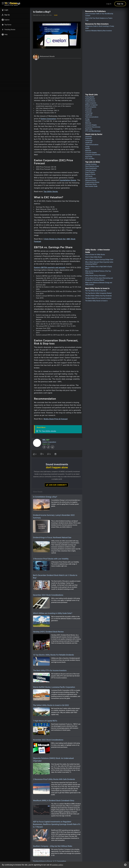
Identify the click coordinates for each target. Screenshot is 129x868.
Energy (87, 119)
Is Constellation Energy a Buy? (45, 497)
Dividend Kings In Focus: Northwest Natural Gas (52, 537)
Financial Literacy (91, 170)
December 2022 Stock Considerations (48, 595)
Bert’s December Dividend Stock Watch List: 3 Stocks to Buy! (55, 577)
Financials (88, 111)
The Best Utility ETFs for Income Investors (50, 670)
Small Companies (91, 107)
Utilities (88, 121)
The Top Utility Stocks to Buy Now (96, 291)
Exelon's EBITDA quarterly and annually (50, 268)
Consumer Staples (91, 125)
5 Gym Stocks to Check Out (55, 239)
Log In (109, 4)
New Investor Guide (91, 186)
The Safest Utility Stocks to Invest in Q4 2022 (51, 705)
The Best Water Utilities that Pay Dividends (98, 296)
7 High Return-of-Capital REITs (45, 721)
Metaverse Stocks (91, 180)
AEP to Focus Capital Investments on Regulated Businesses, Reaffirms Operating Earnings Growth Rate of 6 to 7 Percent (57, 824)
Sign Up (120, 4)
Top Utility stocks (49, 431)
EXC (44, 440)
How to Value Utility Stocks (94, 257)
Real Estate (89, 129)
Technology (89, 113)
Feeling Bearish (90, 99)
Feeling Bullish (90, 97)
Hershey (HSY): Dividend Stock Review (48, 632)
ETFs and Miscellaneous (93, 131)
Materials (88, 123)
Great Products (90, 172)
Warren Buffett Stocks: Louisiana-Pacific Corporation (54, 687)
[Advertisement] (57, 75)
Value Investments (91, 168)
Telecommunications (92, 117)
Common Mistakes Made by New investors (99, 31)
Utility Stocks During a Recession (95, 276)
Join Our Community (56, 485)
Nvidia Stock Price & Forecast (56, 419)
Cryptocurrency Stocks (92, 182)
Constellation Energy (68, 180)
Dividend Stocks (90, 101)
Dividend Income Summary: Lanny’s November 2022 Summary (54, 516)
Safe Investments (91, 178)
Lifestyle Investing (91, 164)
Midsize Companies (91, 105)
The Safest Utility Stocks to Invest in (96, 301)
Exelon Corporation (48, 119)
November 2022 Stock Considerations (48, 740)
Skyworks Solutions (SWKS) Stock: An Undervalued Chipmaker (53, 760)
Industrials (89, 109)
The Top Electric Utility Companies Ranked (98, 293)
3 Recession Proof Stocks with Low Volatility (51, 559)
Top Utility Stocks (51, 192)
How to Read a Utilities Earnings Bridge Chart (99, 260)
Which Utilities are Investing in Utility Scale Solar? (53, 613)
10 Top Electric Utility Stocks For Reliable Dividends (53, 655)
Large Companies (91, 103)
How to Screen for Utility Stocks (95, 255)
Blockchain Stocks (91, 184)
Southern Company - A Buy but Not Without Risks (53, 846)
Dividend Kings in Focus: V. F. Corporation (50, 861)
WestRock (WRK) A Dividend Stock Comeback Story (54, 801)
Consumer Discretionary (93, 127)
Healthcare (89, 115)
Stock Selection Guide (92, 166)
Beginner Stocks (90, 174)
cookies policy (57, 865)
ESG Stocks (89, 176)
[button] (15, 10)
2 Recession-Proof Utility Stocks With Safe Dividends (54, 779)
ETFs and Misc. (90, 159)
